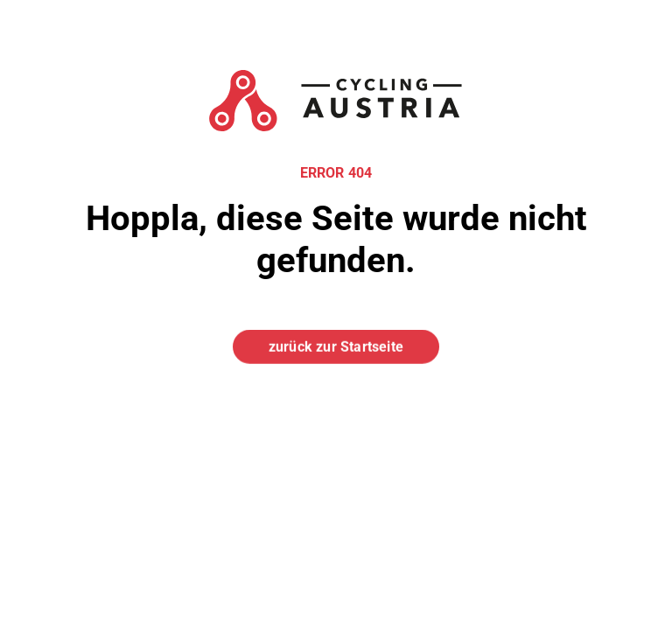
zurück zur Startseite (336, 346)
